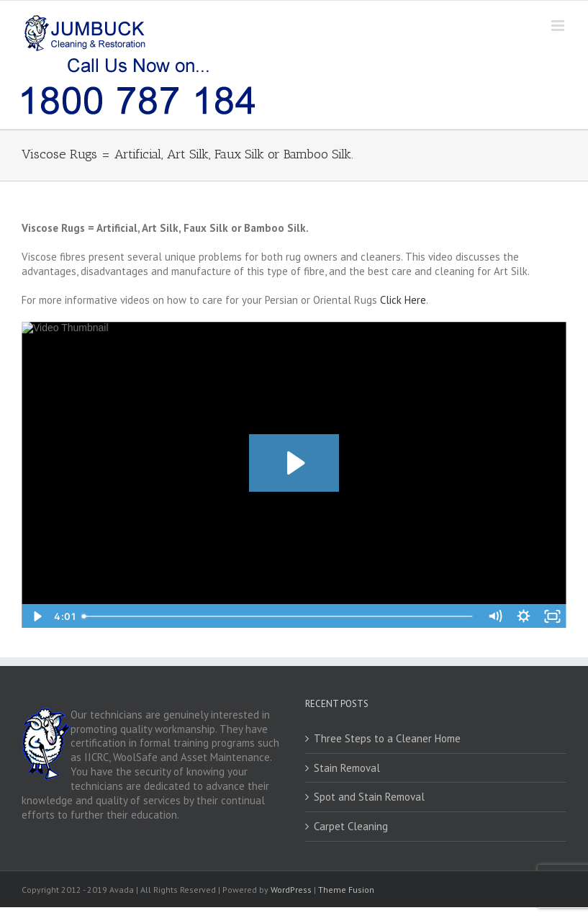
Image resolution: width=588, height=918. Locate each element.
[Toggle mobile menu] (559, 26)
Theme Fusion (346, 890)
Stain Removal (347, 768)
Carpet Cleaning (351, 826)
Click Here (403, 300)
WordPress (291, 890)
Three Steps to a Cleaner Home (387, 738)
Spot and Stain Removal (369, 797)
